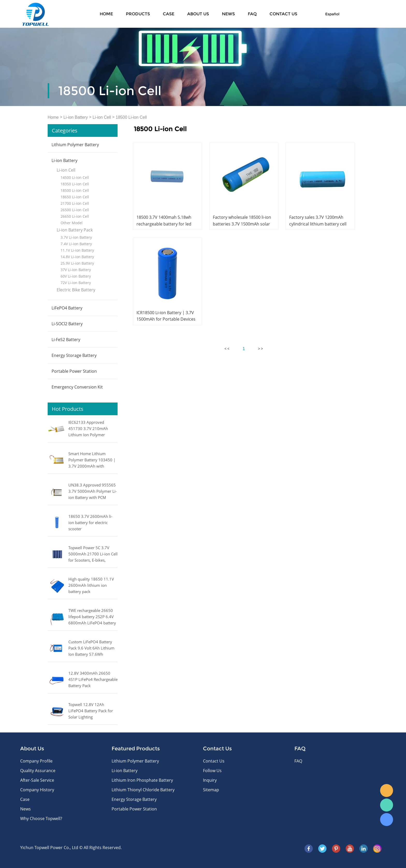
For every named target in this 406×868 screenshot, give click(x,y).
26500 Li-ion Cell (75, 210)
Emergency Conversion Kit (77, 387)
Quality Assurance (38, 771)
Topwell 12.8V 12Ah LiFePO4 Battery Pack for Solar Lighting (91, 711)
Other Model (72, 223)
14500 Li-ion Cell (75, 177)
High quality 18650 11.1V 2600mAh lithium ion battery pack (91, 585)
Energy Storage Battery (74, 355)
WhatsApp (387, 805)
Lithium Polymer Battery (75, 145)
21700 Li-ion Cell (75, 203)
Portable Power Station (74, 371)
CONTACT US (283, 14)
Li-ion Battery (76, 117)
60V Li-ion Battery (76, 276)
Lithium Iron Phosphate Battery (142, 780)
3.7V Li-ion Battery (76, 237)
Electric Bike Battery (76, 290)
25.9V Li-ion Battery (77, 263)
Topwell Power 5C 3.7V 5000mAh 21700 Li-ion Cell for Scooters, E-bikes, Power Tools (93, 554)
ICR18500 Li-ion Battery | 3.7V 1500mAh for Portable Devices (166, 316)
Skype (387, 820)
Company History (37, 790)
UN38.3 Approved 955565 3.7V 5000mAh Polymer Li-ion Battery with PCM (93, 491)
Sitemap (211, 790)
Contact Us (214, 761)
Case (169, 14)
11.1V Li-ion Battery (77, 250)
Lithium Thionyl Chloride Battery (143, 790)
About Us (198, 14)
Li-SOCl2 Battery (67, 324)
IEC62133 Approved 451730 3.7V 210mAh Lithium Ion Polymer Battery (88, 429)
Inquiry (210, 780)
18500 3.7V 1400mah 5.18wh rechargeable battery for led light (164, 224)
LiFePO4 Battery (67, 308)
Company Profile (36, 761)
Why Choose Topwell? (41, 818)
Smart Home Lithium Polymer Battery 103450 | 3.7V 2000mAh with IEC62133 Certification (92, 460)
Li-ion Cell (102, 117)
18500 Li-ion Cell (131, 117)
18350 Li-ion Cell (75, 184)
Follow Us (212, 771)
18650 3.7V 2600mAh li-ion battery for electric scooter (90, 523)
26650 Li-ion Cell (75, 216)
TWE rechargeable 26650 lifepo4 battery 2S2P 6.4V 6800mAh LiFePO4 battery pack (92, 617)
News (228, 14)
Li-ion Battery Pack (75, 230)
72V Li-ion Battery (76, 283)
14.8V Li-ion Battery (77, 257)
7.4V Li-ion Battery (76, 244)
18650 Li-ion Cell (75, 197)
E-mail (387, 791)
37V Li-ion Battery (76, 270)
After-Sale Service (37, 780)
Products (138, 14)
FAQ (252, 14)
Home (106, 14)
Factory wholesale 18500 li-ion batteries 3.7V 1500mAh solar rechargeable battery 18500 (242, 224)
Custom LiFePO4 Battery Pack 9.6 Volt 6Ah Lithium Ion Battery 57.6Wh (91, 648)
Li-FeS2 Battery (66, 340)
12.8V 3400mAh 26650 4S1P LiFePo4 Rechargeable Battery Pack (93, 679)
